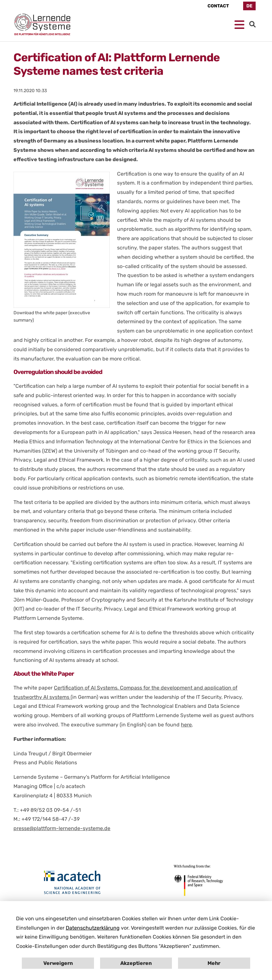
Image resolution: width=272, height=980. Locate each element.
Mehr (214, 963)
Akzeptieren (136, 963)
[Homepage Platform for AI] (42, 24)
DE (249, 6)
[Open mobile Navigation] (239, 25)
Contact (218, 6)
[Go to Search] (252, 24)
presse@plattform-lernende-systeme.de (62, 828)
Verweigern (58, 963)
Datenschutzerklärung (93, 928)
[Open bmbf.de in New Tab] (197, 880)
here (186, 725)
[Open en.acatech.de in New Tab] (72, 883)
